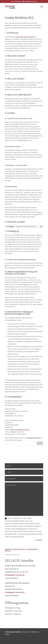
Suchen (40, 443)
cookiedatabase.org (33, 438)
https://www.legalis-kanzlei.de (25, 37)
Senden (39, 540)
